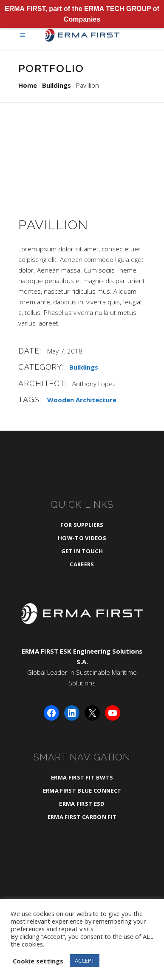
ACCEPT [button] (85, 961)
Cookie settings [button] (38, 961)
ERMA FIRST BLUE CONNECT (82, 791)
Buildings (57, 85)
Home (28, 85)
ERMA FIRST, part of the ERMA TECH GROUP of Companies (82, 14)
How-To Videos (82, 538)
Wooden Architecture (82, 400)
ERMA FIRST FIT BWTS (82, 777)
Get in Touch (82, 551)
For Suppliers (82, 525)
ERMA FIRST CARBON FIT (82, 817)
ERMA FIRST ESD (82, 804)
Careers (82, 564)
